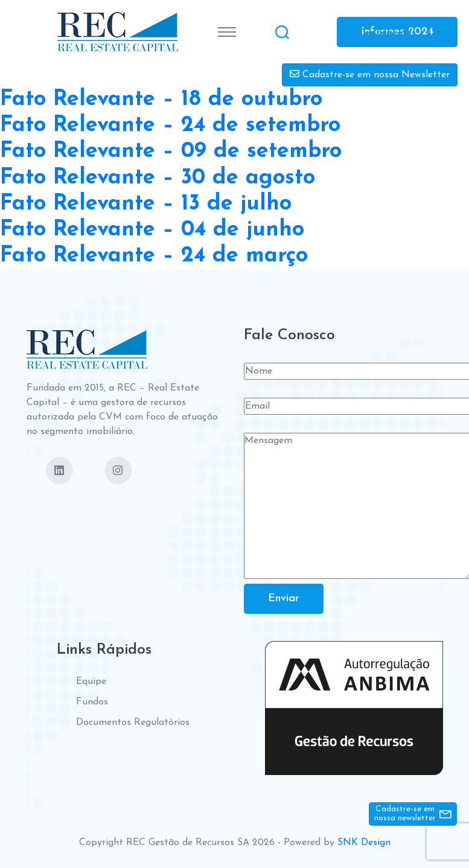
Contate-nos (387, 33)
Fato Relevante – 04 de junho (152, 230)
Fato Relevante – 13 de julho (146, 204)
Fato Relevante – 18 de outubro (161, 100)
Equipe (91, 681)
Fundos (92, 702)
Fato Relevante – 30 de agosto (158, 178)
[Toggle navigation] (227, 32)
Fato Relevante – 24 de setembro (170, 126)
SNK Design (364, 843)
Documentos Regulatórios (133, 723)
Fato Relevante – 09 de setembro (171, 152)
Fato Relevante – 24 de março (154, 256)
